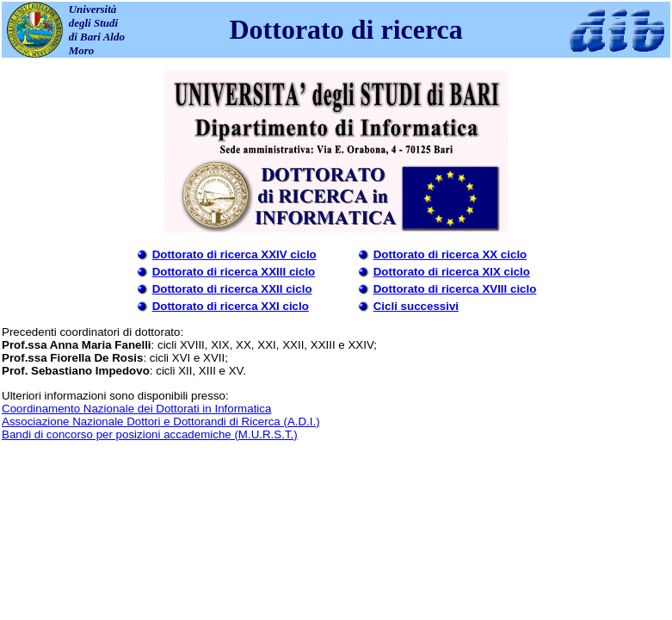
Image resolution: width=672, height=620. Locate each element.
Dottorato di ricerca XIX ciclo (452, 272)
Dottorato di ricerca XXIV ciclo (234, 254)
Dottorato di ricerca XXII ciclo (232, 289)
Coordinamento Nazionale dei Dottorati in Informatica (136, 409)
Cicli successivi (416, 306)
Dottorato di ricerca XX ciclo (450, 254)
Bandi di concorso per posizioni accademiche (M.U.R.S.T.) (150, 434)
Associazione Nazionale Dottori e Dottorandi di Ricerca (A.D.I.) (161, 422)
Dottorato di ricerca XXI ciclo (231, 306)
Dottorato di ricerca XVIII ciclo (455, 289)
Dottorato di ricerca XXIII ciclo (234, 272)
